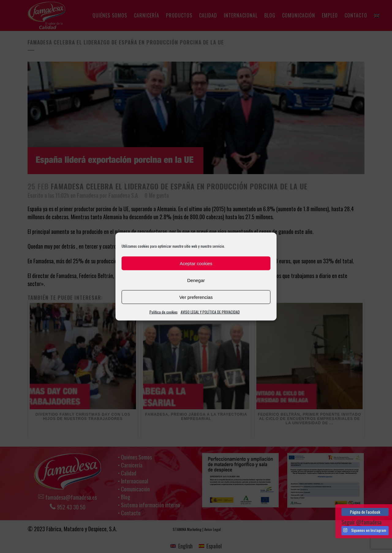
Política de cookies (164, 312)
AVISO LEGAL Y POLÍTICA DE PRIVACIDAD (210, 312)
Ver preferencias (196, 297)
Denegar (196, 280)
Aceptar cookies (196, 263)
